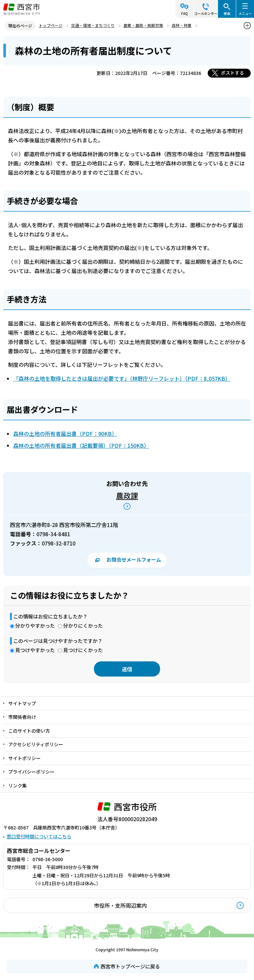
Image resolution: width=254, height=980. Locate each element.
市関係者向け (22, 717)
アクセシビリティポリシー (36, 744)
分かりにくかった (83, 626)
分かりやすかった (35, 626)
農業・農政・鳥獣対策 (143, 25)
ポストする (233, 73)
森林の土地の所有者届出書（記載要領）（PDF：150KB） (81, 445)
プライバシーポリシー (31, 772)
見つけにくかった (83, 650)
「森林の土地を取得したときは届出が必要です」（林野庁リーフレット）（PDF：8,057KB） (122, 378)
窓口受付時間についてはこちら (39, 836)
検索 (227, 13)
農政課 (127, 495)
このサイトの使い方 (29, 731)
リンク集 (18, 786)
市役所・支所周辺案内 (120, 905)
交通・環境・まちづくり (93, 25)
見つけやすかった (35, 650)
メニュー (245, 13)
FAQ (185, 13)
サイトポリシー (24, 758)
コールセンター (206, 13)
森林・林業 (182, 25)
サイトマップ (22, 703)
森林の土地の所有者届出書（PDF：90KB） (65, 434)
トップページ (51, 25)
